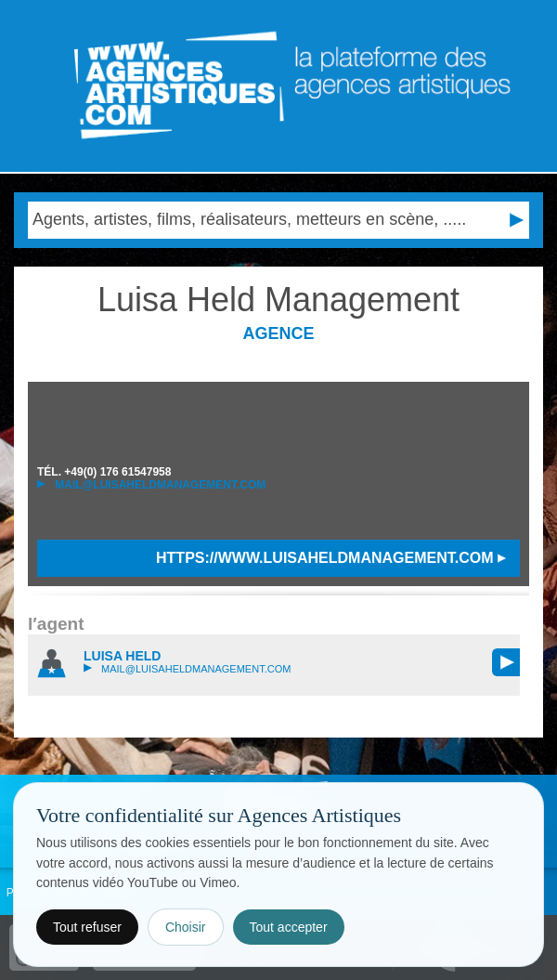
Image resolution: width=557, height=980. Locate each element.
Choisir (186, 927)
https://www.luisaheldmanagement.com (331, 558)
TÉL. (104, 472)
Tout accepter (289, 927)
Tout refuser (87, 927)
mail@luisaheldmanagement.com (151, 485)
